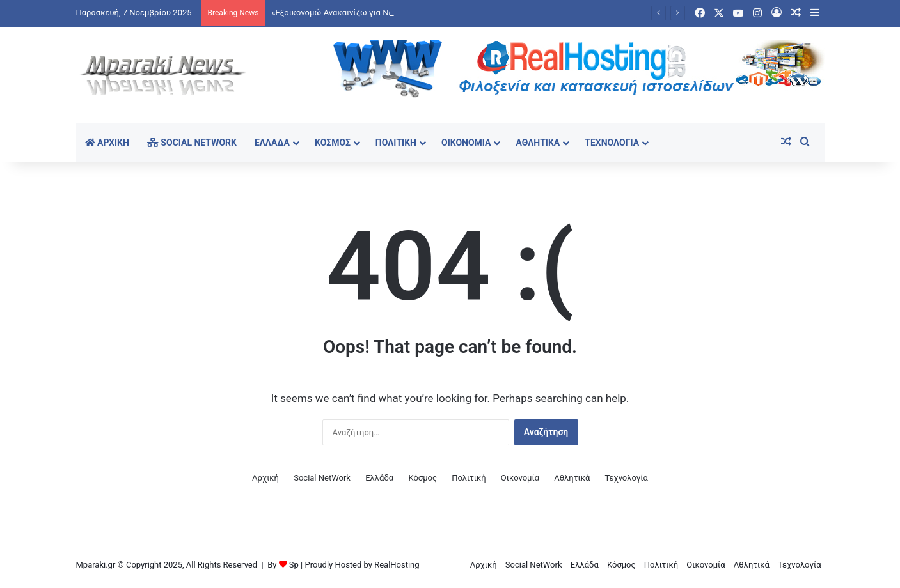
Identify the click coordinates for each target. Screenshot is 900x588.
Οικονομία (466, 143)
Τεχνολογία (612, 143)
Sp (294, 565)
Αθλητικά (538, 143)
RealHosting (397, 565)
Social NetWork (192, 143)
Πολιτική (396, 143)
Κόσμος (333, 143)
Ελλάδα (272, 143)
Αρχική (107, 143)
